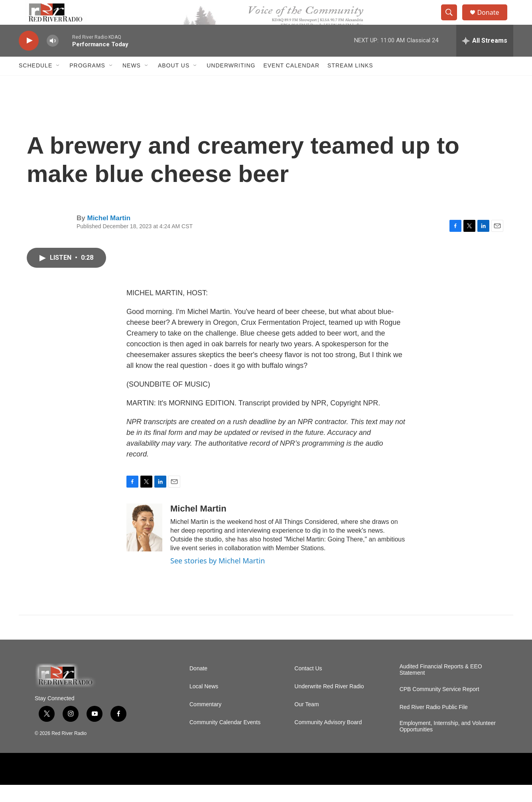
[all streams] (485, 58)
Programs (87, 83)
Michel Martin (109, 235)
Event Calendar (291, 83)
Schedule (35, 83)
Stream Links (350, 83)
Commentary (205, 722)
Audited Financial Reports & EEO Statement (441, 687)
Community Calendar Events (225, 740)
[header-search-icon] (453, 21)
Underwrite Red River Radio (329, 704)
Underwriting (231, 83)
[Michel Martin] (144, 545)
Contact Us (308, 686)
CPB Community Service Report (439, 706)
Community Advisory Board (328, 740)
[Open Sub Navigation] (58, 83)
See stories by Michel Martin (218, 578)
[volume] (53, 58)
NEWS (132, 83)
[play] (29, 58)
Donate (493, 21)
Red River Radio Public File (434, 724)
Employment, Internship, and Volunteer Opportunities (448, 744)
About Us (174, 83)
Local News (204, 704)
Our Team (306, 722)
